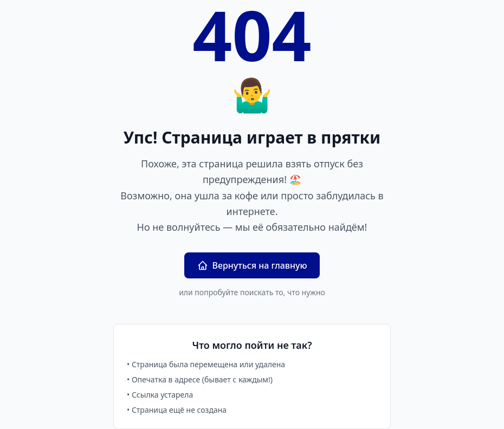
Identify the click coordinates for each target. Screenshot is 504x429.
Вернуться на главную (252, 265)
